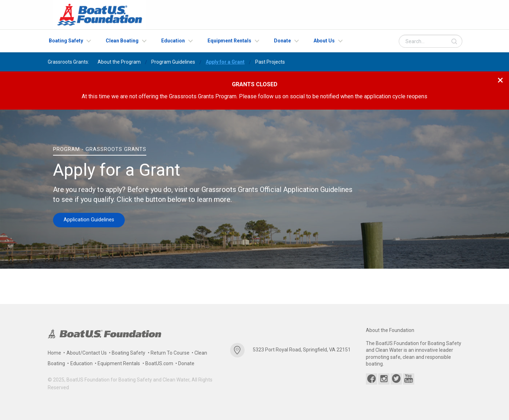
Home (54, 353)
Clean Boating (122, 41)
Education (173, 41)
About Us (324, 41)
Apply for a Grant (225, 62)
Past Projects (270, 62)
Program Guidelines (173, 62)
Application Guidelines (89, 220)
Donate (282, 41)
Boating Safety (66, 41)
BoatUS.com (159, 363)
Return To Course (170, 353)
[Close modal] (500, 80)
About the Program (119, 62)
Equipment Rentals (229, 41)
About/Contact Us (87, 353)
